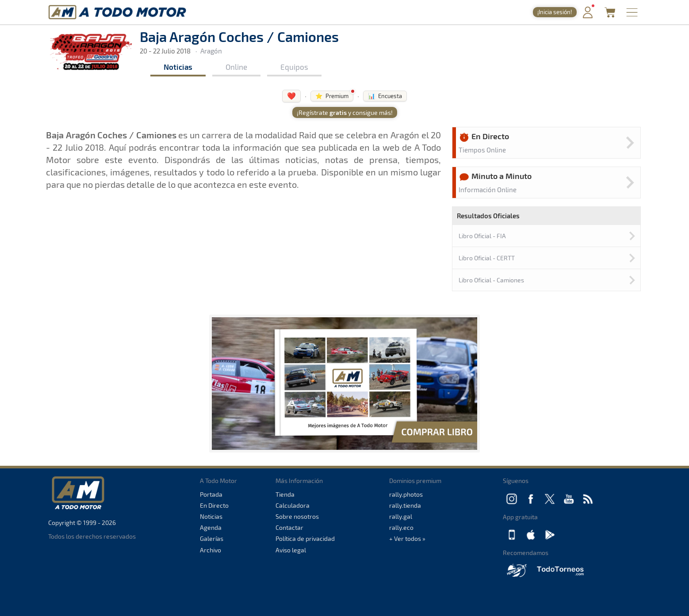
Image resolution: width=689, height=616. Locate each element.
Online (236, 67)
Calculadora (293, 505)
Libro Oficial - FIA (482, 236)
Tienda (285, 494)
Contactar (289, 527)
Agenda (211, 527)
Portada (211, 494)
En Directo (214, 505)
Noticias (178, 67)
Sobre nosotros (297, 516)
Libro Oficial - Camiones (491, 280)
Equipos (294, 67)
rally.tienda (405, 505)
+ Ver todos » (407, 538)
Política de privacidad (305, 538)
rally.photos (406, 494)
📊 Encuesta (385, 96)
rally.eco (401, 527)
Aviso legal (291, 550)
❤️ (291, 96)
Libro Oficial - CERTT (487, 258)
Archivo (211, 550)
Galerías (212, 538)
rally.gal (401, 516)
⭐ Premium (332, 96)
